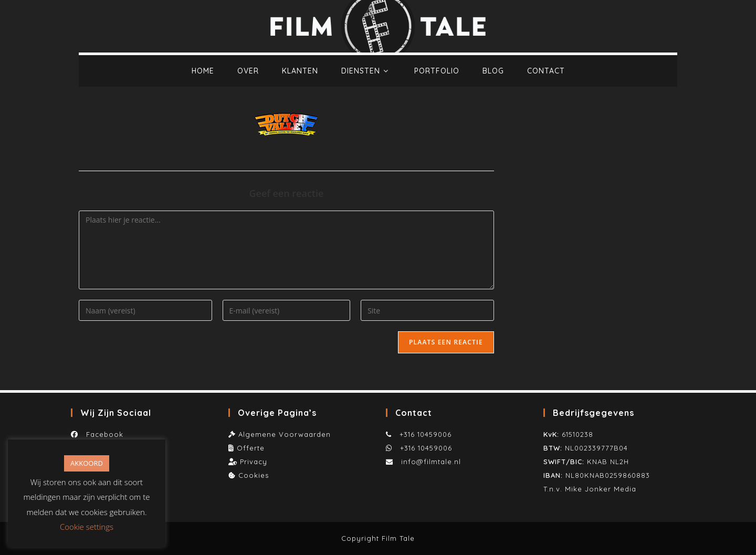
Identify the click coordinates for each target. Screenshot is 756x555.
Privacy (254, 462)
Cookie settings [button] (87, 527)
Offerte (251, 448)
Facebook (102, 434)
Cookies (254, 475)
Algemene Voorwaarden (285, 434)
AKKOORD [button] (87, 463)
